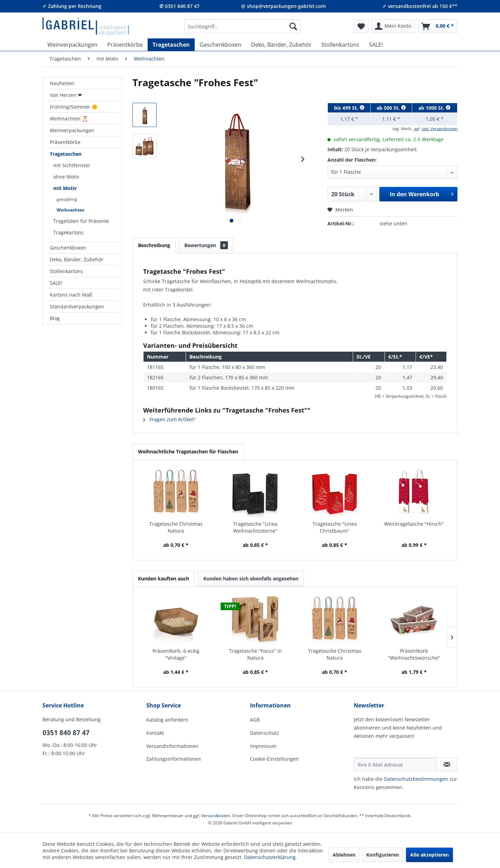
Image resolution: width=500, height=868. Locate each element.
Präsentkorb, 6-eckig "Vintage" (176, 654)
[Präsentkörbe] (125, 45)
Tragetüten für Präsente (81, 221)
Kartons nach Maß (71, 295)
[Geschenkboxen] (220, 45)
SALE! (56, 283)
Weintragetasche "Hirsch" (414, 524)
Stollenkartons (66, 271)
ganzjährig (67, 199)
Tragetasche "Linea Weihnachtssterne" (255, 527)
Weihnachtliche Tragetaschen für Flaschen (188, 451)
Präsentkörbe (65, 142)
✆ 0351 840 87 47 (179, 6)
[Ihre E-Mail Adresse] (395, 765)
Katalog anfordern (167, 720)
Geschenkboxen (68, 248)
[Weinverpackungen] (72, 45)
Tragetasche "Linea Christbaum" (335, 527)
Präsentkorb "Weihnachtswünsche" (414, 654)
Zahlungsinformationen (174, 759)
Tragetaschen (66, 154)
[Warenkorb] (438, 26)
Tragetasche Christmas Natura (176, 527)
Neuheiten (62, 83)
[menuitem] (242, 26)
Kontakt (155, 733)
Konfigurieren (383, 855)
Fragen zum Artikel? (169, 419)
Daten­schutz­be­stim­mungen (416, 779)
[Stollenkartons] (340, 45)
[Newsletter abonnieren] (447, 765)
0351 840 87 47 (66, 733)
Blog (55, 318)
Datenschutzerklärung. (271, 857)
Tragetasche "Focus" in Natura (255, 654)
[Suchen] (293, 26)
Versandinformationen (172, 746)
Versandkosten (216, 816)
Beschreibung (154, 245)
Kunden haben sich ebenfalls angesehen (251, 578)
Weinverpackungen (72, 130)
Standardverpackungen (77, 306)
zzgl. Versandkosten (440, 129)
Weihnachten (71, 210)
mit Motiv (65, 188)
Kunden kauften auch (164, 578)
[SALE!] (376, 45)
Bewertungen (206, 245)
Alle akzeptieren (429, 855)
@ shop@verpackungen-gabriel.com (283, 6)
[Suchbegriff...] (242, 26)
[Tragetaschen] (171, 45)
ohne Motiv (66, 177)
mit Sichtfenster (72, 165)
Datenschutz (265, 733)
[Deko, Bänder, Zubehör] (281, 45)
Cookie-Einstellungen (274, 759)
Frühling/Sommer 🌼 (74, 107)
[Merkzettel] (361, 26)
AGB (255, 720)
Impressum (263, 746)
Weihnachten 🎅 (69, 119)
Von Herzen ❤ (66, 95)
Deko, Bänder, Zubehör (77, 259)
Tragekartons (68, 232)
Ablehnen (344, 855)
